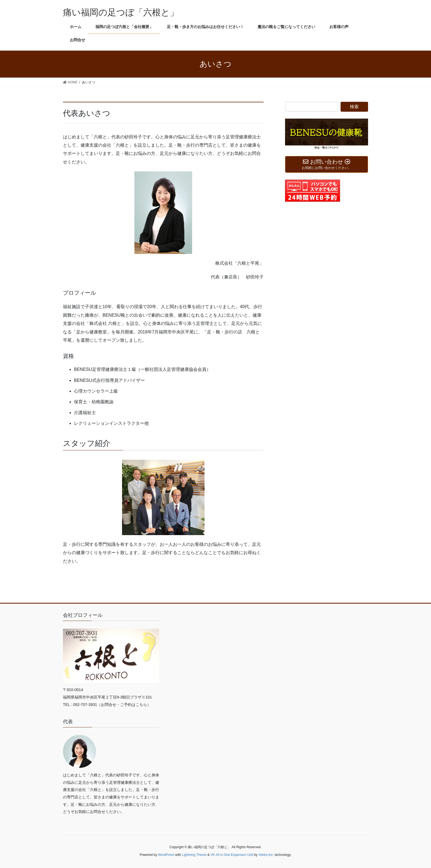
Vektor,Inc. (266, 855)
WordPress (166, 855)
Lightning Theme (194, 855)
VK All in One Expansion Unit (232, 855)
